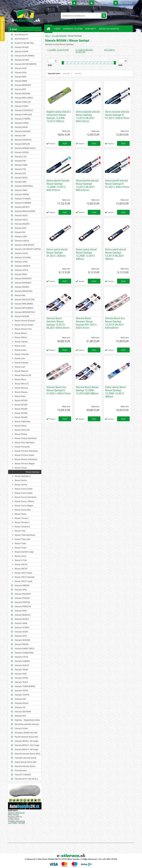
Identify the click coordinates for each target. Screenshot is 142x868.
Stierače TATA (21, 674)
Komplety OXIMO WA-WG (26, 733)
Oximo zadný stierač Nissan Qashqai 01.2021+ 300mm (57, 253)
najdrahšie (78, 73)
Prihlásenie (83, 3)
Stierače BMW (21, 81)
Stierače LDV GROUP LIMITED (28, 249)
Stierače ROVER (22, 619)
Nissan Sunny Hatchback (26, 497)
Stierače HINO (21, 190)
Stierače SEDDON (22, 640)
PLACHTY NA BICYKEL (24, 43)
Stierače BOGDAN (22, 93)
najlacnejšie (67, 73)
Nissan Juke (20, 358)
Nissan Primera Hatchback (26, 451)
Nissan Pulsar (21, 468)
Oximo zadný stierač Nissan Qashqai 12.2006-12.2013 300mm (86, 254)
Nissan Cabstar (21, 341)
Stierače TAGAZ (21, 669)
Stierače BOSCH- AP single (26, 741)
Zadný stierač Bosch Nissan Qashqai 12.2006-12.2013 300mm (115, 392)
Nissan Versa (20, 556)
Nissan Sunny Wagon (24, 505)
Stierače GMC (21, 182)
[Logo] (26, 16)
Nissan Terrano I (22, 518)
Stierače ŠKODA (22, 644)
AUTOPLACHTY (21, 35)
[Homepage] (49, 29)
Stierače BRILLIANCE (24, 98)
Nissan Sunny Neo (23, 510)
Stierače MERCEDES (24, 291)
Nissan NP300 (21, 405)
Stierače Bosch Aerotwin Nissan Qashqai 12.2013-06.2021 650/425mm (58, 323)
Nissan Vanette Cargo (24, 552)
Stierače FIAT (20, 161)
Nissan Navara (21, 392)
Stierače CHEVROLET (24, 110)
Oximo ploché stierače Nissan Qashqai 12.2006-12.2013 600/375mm (58, 185)
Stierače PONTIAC (23, 602)
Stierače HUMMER (23, 203)
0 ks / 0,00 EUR (126, 3)
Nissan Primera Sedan (24, 455)
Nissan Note (20, 396)
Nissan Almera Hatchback (26, 459)
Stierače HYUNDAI (23, 199)
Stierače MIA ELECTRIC (25, 299)
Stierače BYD (20, 89)
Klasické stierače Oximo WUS (27, 754)
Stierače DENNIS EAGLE (25, 148)
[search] (104, 16)
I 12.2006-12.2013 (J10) (58, 50)
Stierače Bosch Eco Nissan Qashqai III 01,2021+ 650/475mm (59, 390)
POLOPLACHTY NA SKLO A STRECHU (26, 779)
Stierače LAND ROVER (24, 245)
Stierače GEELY (21, 178)
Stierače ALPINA (22, 60)
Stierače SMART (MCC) (25, 648)
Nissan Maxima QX (23, 375)
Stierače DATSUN (22, 144)
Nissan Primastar (22, 447)
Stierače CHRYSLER (23, 114)
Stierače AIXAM (21, 51)
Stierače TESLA (21, 682)
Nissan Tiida (20, 531)
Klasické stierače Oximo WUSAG (25, 766)
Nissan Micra (20, 379)
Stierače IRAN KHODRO (25, 211)
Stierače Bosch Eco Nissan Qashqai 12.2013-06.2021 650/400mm (115, 323)
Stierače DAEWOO (23, 131)
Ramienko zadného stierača (27, 724)
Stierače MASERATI (23, 278)
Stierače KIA (20, 232)
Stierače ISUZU (21, 215)
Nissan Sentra (21, 480)
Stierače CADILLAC (23, 102)
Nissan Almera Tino (23, 329)
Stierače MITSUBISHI (24, 308)
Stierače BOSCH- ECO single (27, 745)
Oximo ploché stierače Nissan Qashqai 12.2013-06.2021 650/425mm (87, 185)
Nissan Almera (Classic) (25, 320)
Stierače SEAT (21, 636)
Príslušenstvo (21, 770)
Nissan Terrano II (22, 522)
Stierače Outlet (21, 728)
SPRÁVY (52, 35)
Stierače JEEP (21, 228)
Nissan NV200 (21, 409)
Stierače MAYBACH (23, 283)
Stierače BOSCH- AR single (26, 749)
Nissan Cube (20, 346)
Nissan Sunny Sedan (24, 489)
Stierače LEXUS (21, 253)
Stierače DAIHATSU (23, 140)
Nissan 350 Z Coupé (23, 581)
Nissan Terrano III (22, 527)
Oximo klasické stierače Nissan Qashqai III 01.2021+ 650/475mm (117, 115)
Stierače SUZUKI (22, 665)
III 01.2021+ (110, 50)
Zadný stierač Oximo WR (25, 762)
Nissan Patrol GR (22, 430)
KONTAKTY (91, 29)
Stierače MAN (21, 274)
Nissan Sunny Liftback (24, 501)
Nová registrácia (102, 3)
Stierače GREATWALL (24, 186)
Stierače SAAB (21, 623)
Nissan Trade (20, 543)
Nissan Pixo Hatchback (25, 442)
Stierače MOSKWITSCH (25, 312)
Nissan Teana (21, 514)
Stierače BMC (21, 77)
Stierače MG (20, 295)
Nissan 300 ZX (21, 569)
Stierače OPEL (21, 590)
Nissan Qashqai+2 (23, 476)
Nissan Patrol (21, 426)
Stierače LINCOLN (22, 266)
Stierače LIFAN (21, 262)
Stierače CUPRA (22, 123)
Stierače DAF (20, 135)
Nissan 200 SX (21, 564)
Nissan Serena (21, 484)
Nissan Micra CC (22, 384)
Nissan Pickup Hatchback (26, 438)
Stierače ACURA (22, 47)
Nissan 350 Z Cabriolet (25, 577)
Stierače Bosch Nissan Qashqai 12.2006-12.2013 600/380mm (87, 390)
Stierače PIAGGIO (22, 598)
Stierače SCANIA (22, 627)
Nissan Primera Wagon (25, 463)
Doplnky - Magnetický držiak (27, 720)
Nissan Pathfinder (23, 421)
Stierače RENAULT (23, 615)
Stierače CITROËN (23, 119)
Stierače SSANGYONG (24, 653)
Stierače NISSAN (22, 316)
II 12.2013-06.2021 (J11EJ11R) (84, 51)
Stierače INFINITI (22, 207)
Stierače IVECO (21, 220)
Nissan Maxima (21, 371)
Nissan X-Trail (21, 560)
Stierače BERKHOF (23, 85)
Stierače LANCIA (22, 241)
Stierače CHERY (22, 106)
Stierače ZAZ (20, 716)
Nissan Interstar (22, 354)
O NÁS (57, 29)
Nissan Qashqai (33, 472)
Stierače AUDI (21, 68)
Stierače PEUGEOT (23, 594)
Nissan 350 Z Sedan (23, 573)
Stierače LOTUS (21, 270)
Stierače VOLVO (22, 703)
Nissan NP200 (21, 400)
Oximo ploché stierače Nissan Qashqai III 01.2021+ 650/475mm (117, 184)
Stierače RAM (21, 611)
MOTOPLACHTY (22, 39)
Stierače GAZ (20, 173)
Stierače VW (20, 707)
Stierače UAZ (20, 699)
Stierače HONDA (22, 194)
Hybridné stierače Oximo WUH (25, 758)
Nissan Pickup (21, 434)
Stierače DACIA (21, 127)
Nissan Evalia (21, 350)
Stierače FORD (21, 165)
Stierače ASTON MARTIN (26, 64)
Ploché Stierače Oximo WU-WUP (27, 737)
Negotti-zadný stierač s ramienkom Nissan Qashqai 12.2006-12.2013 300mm (59, 116)
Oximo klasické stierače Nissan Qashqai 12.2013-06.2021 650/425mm (88, 116)
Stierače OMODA (22, 585)
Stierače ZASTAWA (23, 712)
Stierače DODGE (22, 152)
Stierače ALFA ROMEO (24, 56)
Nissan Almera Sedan (24, 325)
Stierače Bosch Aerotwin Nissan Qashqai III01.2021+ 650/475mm (86, 323)
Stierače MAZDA (22, 287)
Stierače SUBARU (22, 661)
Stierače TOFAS (21, 690)
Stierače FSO (20, 169)
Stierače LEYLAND (23, 257)
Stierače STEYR (21, 657)
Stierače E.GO (21, 156)
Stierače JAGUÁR (22, 224)
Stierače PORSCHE (23, 606)
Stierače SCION (21, 632)
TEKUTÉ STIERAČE (23, 775)
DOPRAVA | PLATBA (73, 29)
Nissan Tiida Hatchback (25, 535)
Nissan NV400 (21, 417)
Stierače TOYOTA (22, 695)
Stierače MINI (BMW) (24, 304)
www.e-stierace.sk (16, 813)
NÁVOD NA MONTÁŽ (109, 29)
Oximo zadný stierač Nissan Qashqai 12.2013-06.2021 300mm (116, 254)
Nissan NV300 (21, 413)
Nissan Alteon (21, 333)
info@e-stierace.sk (16, 821)
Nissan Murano (21, 388)
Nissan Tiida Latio (22, 539)
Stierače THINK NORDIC (25, 686)
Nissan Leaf (20, 367)
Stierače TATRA (21, 678)
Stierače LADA (21, 236)
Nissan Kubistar (22, 363)
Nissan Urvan (21, 548)
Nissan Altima (21, 337)
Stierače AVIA (21, 72)
